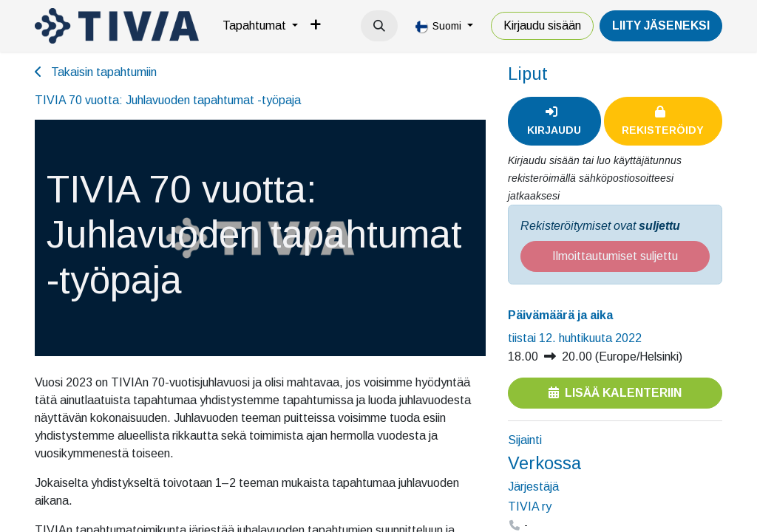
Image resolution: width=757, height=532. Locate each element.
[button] (379, 26)
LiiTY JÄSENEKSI (661, 25)
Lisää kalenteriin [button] (615, 393)
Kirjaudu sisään (542, 25)
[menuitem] (260, 26)
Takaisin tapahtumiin (96, 72)
